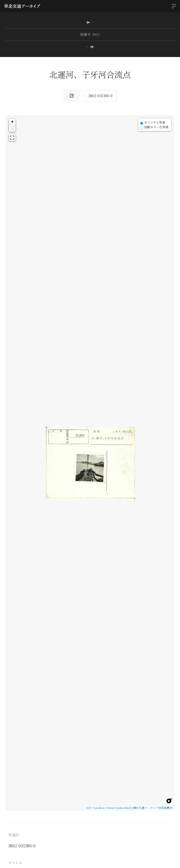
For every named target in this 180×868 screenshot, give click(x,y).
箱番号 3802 (90, 34)
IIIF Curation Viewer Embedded (108, 808)
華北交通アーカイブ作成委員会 (153, 808)
